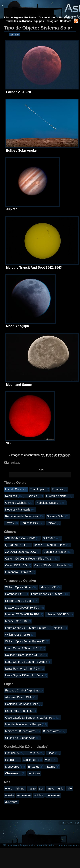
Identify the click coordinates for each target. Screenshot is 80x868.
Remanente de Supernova (24, 516)
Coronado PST (16, 594)
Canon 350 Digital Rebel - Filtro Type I (32, 559)
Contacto (66, 21)
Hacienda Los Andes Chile (24, 704)
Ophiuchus (15, 753)
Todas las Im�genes (19, 21)
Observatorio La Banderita (55, 17)
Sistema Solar (58, 516)
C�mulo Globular (19, 503)
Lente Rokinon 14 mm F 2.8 (25, 669)
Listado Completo (16, 489)
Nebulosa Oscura (51, 503)
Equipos (39, 21)
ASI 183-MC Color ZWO (22, 538)
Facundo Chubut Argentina (24, 690)
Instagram (52, 21)
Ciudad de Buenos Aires (22, 738)
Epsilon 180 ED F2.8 (22, 601)
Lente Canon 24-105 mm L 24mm (28, 662)
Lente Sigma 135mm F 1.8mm (26, 675)
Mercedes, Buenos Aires (22, 731)
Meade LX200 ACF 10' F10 (24, 614)
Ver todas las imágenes (56, 455)
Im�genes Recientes (23, 17)
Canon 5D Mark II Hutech (52, 545)
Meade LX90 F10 (18, 621)
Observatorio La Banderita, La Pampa (32, 718)
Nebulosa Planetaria (20, 510)
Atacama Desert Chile (21, 697)
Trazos (11, 523)
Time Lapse (40, 489)
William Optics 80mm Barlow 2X (27, 641)
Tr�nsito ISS (32, 523)
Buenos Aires (54, 731)
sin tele (60, 628)
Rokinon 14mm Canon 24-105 (26, 655)
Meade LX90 (51, 587)
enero (9, 788)
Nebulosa (15, 496)
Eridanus (36, 767)
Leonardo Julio (40, 845)
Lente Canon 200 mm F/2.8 (25, 648)
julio (69, 788)
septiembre (24, 795)
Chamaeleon (15, 773)
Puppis (12, 760)
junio (61, 788)
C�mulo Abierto (59, 496)
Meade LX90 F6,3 (60, 614)
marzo (32, 788)
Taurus (53, 767)
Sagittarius (32, 760)
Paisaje (53, 523)
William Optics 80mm (21, 587)
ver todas (34, 773)
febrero (20, 788)
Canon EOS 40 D (18, 565)
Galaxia (35, 496)
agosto (9, 795)
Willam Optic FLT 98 (20, 635)
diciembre (11, 802)
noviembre (53, 795)
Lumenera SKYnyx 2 (20, 572)
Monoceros (15, 767)
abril (41, 788)
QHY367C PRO (18, 545)
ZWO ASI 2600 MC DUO (23, 552)
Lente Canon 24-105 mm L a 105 (28, 628)
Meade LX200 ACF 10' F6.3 (24, 608)
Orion (54, 753)
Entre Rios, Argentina (20, 711)
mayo (51, 788)
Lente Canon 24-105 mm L (50, 594)
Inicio (5, 17)
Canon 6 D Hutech (58, 552)
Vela (51, 760)
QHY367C (52, 538)
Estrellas (60, 489)
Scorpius (36, 753)
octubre (39, 795)
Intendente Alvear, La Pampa (26, 724)
